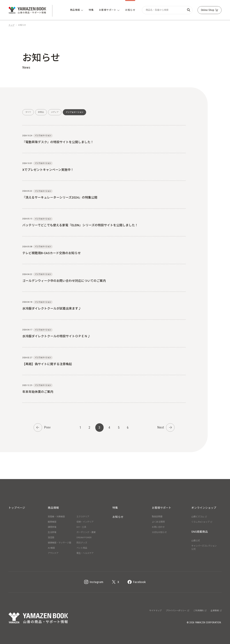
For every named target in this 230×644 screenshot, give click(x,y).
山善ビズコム (199, 517)
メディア (55, 112)
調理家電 (52, 527)
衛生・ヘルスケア (85, 553)
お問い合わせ (158, 527)
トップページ (17, 508)
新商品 (41, 112)
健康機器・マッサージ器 (59, 543)
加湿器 (51, 537)
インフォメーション (75, 112)
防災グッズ (82, 543)
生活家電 (52, 532)
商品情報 (53, 508)
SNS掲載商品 (200, 532)
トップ (11, 25)
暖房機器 (52, 522)
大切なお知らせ (159, 532)
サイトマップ (155, 611)
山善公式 (196, 541)
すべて (28, 112)
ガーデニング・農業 (86, 532)
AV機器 (51, 548)
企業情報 (216, 611)
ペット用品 (82, 548)
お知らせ (118, 517)
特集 (115, 508)
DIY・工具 (81, 527)
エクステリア (83, 517)
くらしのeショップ (202, 522)
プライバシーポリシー (178, 611)
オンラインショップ (204, 508)
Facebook (137, 582)
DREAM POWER (84, 537)
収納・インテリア (85, 522)
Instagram (94, 582)
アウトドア (53, 553)
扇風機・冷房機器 (56, 517)
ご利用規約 (200, 611)
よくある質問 (158, 522)
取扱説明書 (157, 517)
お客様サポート (162, 508)
